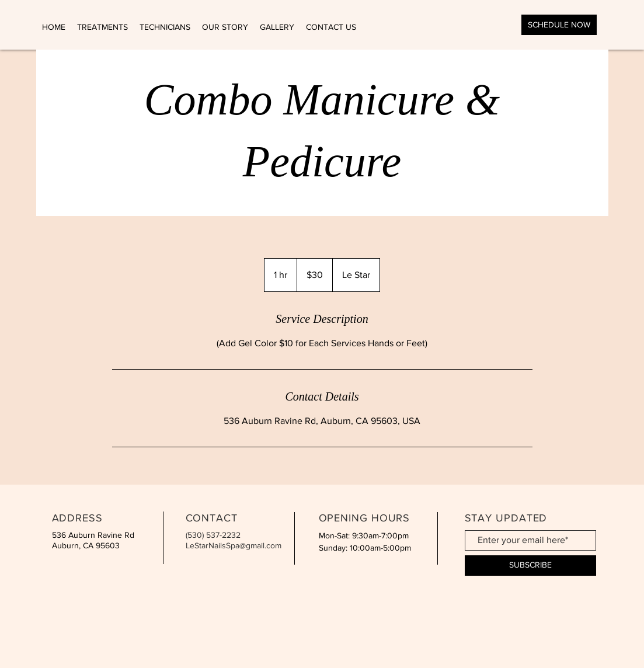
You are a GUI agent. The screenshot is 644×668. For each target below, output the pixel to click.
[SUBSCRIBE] (530, 566)
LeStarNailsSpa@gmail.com (234, 545)
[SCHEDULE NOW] (559, 25)
